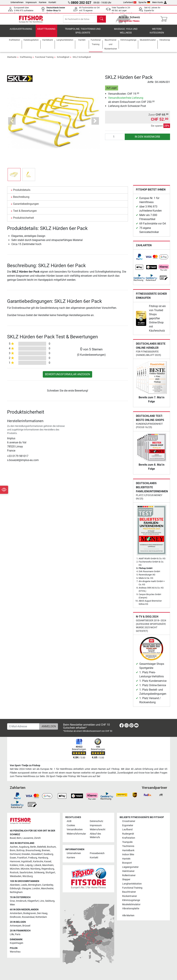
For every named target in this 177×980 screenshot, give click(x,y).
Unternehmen (17, 2)
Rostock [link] (14, 873)
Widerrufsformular (76, 834)
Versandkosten (75, 830)
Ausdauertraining (21, 31)
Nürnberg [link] (35, 869)
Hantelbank (128, 850)
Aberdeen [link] (15, 885)
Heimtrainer (128, 871)
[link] (139, 259)
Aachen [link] (14, 847)
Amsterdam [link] (16, 913)
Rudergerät (128, 834)
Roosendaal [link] (28, 917)
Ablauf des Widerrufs (95, 836)
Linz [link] (42, 901)
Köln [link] (22, 865)
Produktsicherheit (24, 220)
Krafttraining (46, 31)
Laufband (127, 830)
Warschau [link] (15, 952)
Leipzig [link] (29, 865)
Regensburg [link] (48, 869)
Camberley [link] (48, 885)
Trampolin (127, 842)
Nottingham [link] (16, 892)
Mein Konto (159, 2)
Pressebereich (97, 853)
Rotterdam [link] (41, 917)
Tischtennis (128, 846)
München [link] (15, 869)
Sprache (144, 2)
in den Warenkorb (147, 139)
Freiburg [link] (33, 858)
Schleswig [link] (39, 873)
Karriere (43, 2)
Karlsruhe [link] (38, 861)
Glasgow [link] (26, 888)
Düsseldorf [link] (37, 854)
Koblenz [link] (14, 865)
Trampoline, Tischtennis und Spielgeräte (83, 33)
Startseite (12, 59)
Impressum (31, 2)
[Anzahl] (115, 139)
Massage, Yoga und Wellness (126, 33)
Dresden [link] (26, 854)
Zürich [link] (37, 838)
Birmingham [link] (35, 885)
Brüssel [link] (26, 926)
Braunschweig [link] (33, 850)
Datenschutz (96, 821)
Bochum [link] (51, 847)
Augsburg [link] (24, 847)
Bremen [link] (46, 850)
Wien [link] (12, 905)
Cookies (71, 825)
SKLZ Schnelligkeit (82, 59)
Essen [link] (13, 858)
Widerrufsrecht (98, 830)
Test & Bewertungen (25, 213)
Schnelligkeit (63, 59)
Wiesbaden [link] (16, 876)
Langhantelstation (132, 884)
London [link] (36, 888)
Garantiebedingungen (26, 206)
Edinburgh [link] (15, 888)
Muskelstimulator (131, 904)
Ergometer (128, 825)
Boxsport (127, 863)
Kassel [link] (48, 861)
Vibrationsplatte (131, 909)
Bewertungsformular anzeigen (67, 377)
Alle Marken (128, 916)
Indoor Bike (128, 855)
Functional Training (44, 59)
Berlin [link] (33, 847)
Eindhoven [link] (15, 917)
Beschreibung (21, 199)
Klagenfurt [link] (33, 901)
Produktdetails (22, 192)
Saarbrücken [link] (26, 873)
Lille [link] (12, 934)
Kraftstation (129, 838)
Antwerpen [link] (16, 926)
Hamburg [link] (43, 858)
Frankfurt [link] (22, 858)
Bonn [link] (13, 850)
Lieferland (130, 2)
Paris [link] (18, 934)
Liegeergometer (130, 867)
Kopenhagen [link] (17, 943)
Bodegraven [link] (30, 913)
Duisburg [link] (48, 854)
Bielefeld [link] (42, 847)
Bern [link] (19, 838)
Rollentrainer (129, 875)
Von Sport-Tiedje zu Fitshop (25, 765)
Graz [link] (12, 901)
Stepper (126, 879)
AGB (69, 821)
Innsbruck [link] (21, 901)
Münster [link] (25, 869)
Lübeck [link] (37, 865)
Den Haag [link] (42, 913)
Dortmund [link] (15, 854)
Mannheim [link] (48, 865)
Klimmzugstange (131, 900)
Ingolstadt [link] (26, 861)
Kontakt (52, 2)
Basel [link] (13, 838)
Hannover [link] (15, 861)
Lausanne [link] (28, 838)
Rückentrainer (130, 896)
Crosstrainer (129, 821)
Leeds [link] (24, 885)
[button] (12, 123)
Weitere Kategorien (157, 33)
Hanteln (126, 859)
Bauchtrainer (129, 892)
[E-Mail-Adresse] (23, 726)
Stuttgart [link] (50, 873)
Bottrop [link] (21, 850)
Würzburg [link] (28, 876)
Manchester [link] (47, 888)
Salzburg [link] (50, 901)
